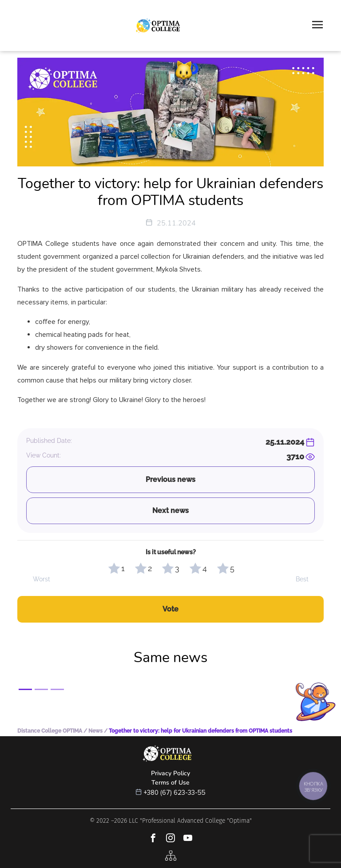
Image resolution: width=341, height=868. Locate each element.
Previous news (170, 479)
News (95, 731)
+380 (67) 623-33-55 (175, 793)
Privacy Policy (170, 773)
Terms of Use (170, 783)
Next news (170, 511)
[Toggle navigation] (317, 26)
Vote (170, 609)
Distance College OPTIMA (50, 731)
